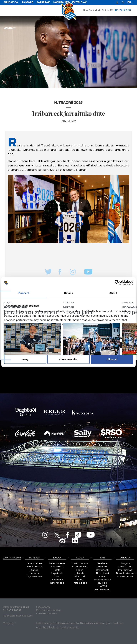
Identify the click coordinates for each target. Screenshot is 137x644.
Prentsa (80, 580)
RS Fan (103, 577)
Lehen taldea (34, 564)
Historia (80, 573)
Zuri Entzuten (103, 590)
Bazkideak (102, 570)
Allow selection (68, 359)
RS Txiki (103, 583)
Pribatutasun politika (48, 610)
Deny (25, 359)
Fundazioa (11, 2)
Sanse (35, 570)
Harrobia (35, 573)
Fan (103, 558)
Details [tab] (68, 293)
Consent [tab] (24, 293)
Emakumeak (34, 567)
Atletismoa (57, 567)
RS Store (27, 2)
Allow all (112, 359)
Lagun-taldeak (102, 580)
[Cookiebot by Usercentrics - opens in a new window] (117, 283)
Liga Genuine (34, 577)
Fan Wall (103, 586)
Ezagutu (125, 564)
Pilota (57, 570)
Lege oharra (43, 607)
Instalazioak (80, 583)
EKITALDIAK (79, 2)
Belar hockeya (57, 564)
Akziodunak (103, 573)
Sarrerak (43, 2)
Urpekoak (57, 573)
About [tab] (113, 293)
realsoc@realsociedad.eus (18, 616)
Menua (10, 28)
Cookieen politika (46, 614)
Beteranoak (57, 583)
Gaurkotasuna (12, 558)
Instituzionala (80, 564)
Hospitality (61, 2)
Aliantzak (80, 577)
